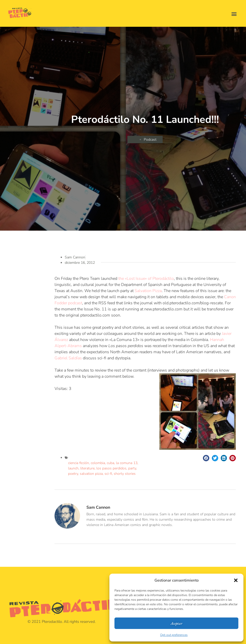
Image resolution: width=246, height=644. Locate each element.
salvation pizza (91, 474)
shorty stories (125, 474)
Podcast (150, 140)
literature (87, 468)
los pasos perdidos (111, 468)
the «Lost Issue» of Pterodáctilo (146, 279)
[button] (236, 580)
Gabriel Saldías (68, 358)
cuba (111, 463)
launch (73, 468)
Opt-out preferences (174, 635)
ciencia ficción (79, 463)
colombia (98, 463)
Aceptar (176, 623)
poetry (73, 474)
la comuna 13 (127, 463)
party (132, 468)
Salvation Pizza (148, 291)
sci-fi (108, 474)
